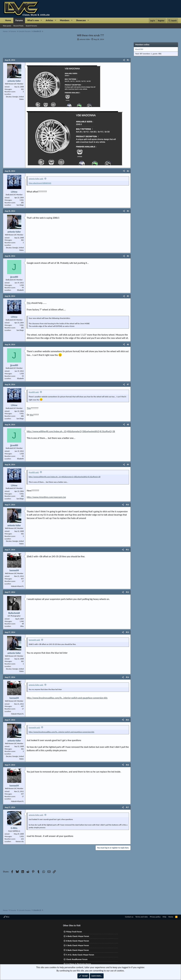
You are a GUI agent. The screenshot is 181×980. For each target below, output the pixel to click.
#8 (128, 425)
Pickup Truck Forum (74, 932)
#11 (127, 550)
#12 (127, 592)
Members (65, 20)
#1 (128, 60)
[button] (41, 20)
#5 (128, 296)
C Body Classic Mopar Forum (78, 945)
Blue (6, 917)
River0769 (139, 49)
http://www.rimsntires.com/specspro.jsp (46, 497)
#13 (127, 632)
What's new (33, 20)
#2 (128, 171)
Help (164, 917)
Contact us (129, 917)
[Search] (172, 21)
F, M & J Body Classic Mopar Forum (80, 955)
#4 (128, 256)
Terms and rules (142, 917)
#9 (128, 465)
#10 (127, 505)
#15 (127, 720)
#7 (128, 384)
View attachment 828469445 (40, 183)
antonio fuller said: (36, 179)
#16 (127, 765)
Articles (49, 20)
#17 (127, 807)
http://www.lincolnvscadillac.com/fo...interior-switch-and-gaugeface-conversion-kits (67, 698)
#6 (128, 345)
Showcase (81, 20)
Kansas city (20, 841)
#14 (127, 677)
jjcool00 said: (34, 392)
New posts (7, 26)
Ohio (22, 626)
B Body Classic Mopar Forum (78, 941)
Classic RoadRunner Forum (77, 959)
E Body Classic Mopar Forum (78, 950)
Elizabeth (20, 290)
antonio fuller (85, 39)
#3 (128, 211)
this (32, 415)
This (29, 303)
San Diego (20, 205)
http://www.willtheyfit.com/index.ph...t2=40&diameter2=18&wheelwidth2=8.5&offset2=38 (71, 431)
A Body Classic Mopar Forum (78, 936)
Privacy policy (155, 917)
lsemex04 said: (34, 640)
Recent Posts (18, 26)
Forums (19, 20)
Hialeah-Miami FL (17, 586)
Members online (142, 45)
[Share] (124, 60)
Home (8, 20)
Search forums (31, 26)
